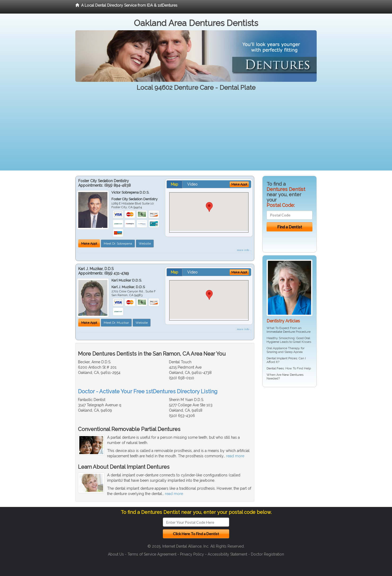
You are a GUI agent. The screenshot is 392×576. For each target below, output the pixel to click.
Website (145, 244)
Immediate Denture (281, 332)
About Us (116, 554)
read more (235, 456)
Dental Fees (275, 368)
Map (175, 184)
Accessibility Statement (227, 554)
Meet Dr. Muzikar (116, 323)
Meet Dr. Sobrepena (118, 244)
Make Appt (89, 244)
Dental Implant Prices (282, 358)
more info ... (244, 250)
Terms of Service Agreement (152, 554)
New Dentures (293, 375)
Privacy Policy (192, 554)
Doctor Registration (267, 554)
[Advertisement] (196, 133)
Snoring (272, 352)
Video (192, 184)
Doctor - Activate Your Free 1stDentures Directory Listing (148, 391)
